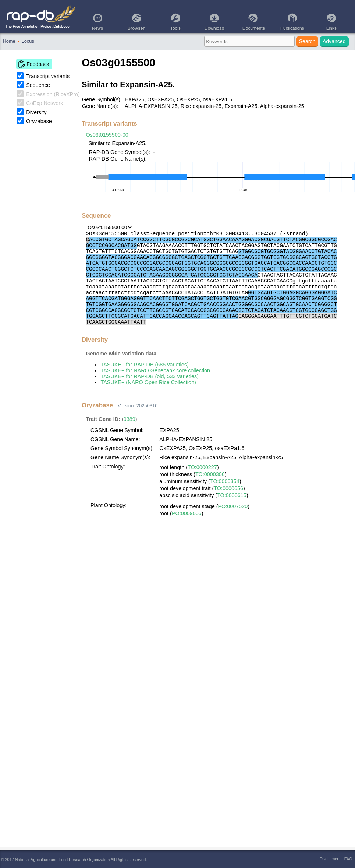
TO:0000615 (232, 495)
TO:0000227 (202, 467)
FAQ (348, 859)
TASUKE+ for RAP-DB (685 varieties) (144, 365)
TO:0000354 (225, 481)
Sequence (38, 85)
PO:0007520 (233, 506)
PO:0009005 (187, 513)
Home (9, 41)
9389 (129, 419)
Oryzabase (39, 121)
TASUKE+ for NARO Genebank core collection (155, 370)
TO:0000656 (228, 488)
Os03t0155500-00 (107, 135)
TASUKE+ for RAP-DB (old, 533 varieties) (149, 376)
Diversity (36, 112)
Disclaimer (329, 859)
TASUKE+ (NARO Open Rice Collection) (148, 382)
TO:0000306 (210, 474)
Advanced (334, 41)
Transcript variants (48, 76)
